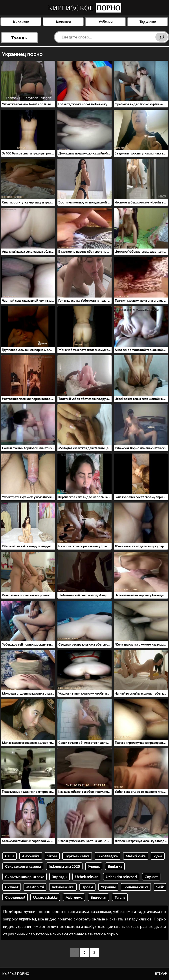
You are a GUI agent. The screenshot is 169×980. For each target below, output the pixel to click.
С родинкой (15, 897)
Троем (87, 887)
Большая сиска (136, 887)
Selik (160, 887)
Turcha (120, 897)
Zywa (158, 856)
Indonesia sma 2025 (64, 866)
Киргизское (85, 8)
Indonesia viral (63, 887)
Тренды (19, 38)
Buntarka (115, 866)
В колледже (107, 856)
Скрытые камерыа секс (25, 877)
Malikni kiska (136, 856)
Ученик (94, 866)
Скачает (12, 887)
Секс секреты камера (23, 866)
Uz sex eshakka (45, 897)
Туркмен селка (77, 856)
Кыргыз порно (16, 974)
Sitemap (161, 974)
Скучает (151, 877)
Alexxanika (31, 856)
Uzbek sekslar (86, 877)
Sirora (52, 856)
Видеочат (98, 897)
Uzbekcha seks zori (121, 877)
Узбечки (106, 22)
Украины (108, 887)
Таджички (148, 22)
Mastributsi (35, 887)
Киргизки (21, 22)
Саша (10, 856)
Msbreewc (74, 897)
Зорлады (60, 877)
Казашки (63, 22)
